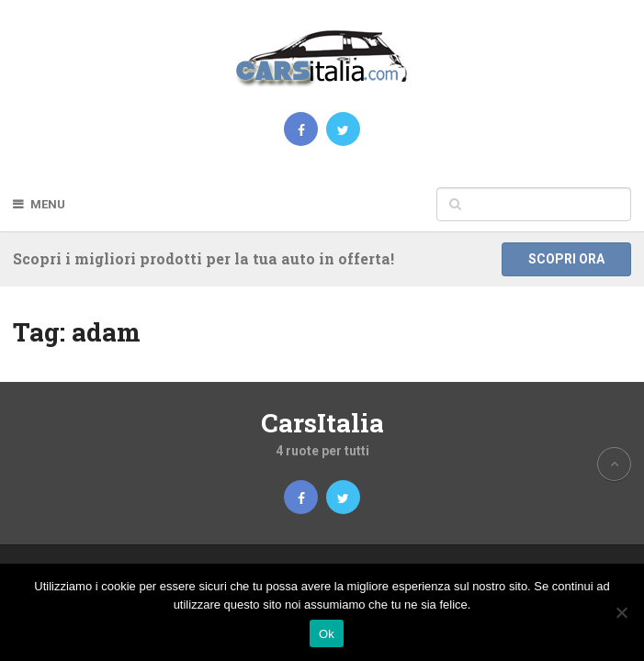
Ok (327, 634)
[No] (621, 612)
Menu (48, 204)
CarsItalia (322, 423)
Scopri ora (566, 259)
